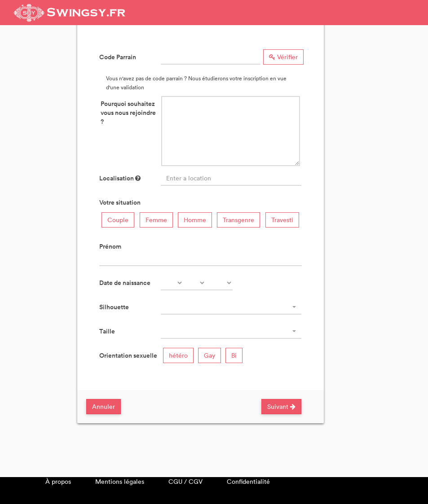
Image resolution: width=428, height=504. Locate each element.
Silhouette (114, 307)
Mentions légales (120, 481)
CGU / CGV (185, 481)
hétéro (178, 355)
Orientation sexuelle (128, 355)
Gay (210, 355)
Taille (107, 331)
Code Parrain (118, 57)
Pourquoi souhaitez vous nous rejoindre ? (128, 113)
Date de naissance (125, 283)
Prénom (110, 246)
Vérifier (283, 57)
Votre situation (120, 202)
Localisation (120, 178)
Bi (234, 355)
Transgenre (238, 220)
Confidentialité (248, 481)
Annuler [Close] (104, 406)
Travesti (282, 220)
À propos (58, 481)
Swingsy (70, 13)
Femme (156, 220)
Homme (195, 220)
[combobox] (231, 307)
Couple (118, 220)
